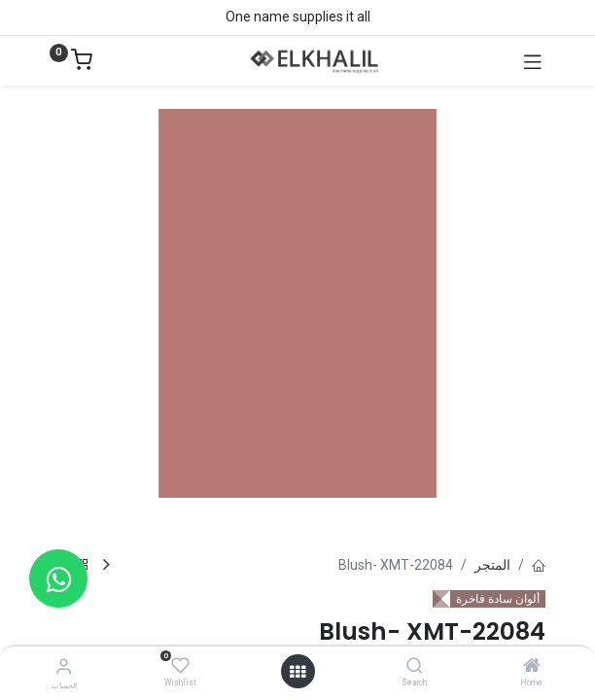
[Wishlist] (180, 666)
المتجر (492, 565)
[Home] (532, 667)
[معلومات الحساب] (64, 666)
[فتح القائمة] (297, 672)
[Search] (415, 667)
